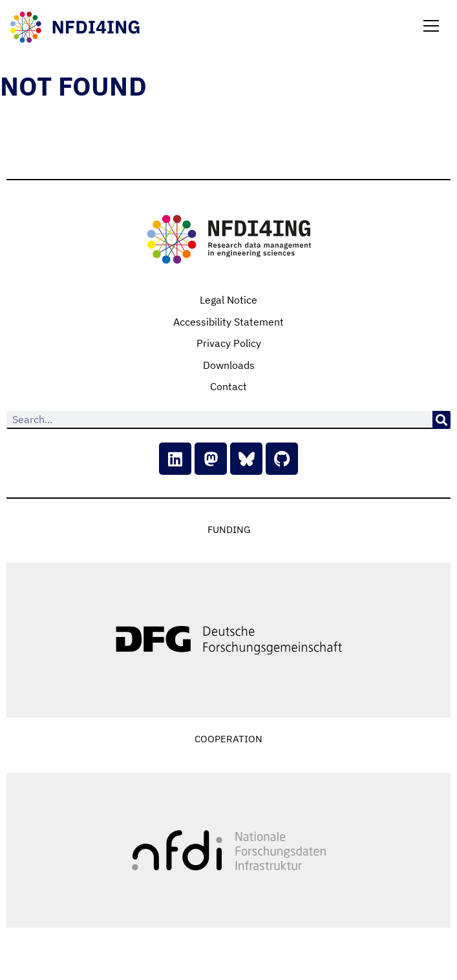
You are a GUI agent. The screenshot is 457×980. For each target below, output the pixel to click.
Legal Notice (228, 300)
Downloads (229, 365)
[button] (431, 27)
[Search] (441, 420)
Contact (228, 386)
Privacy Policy (229, 343)
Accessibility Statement (228, 322)
